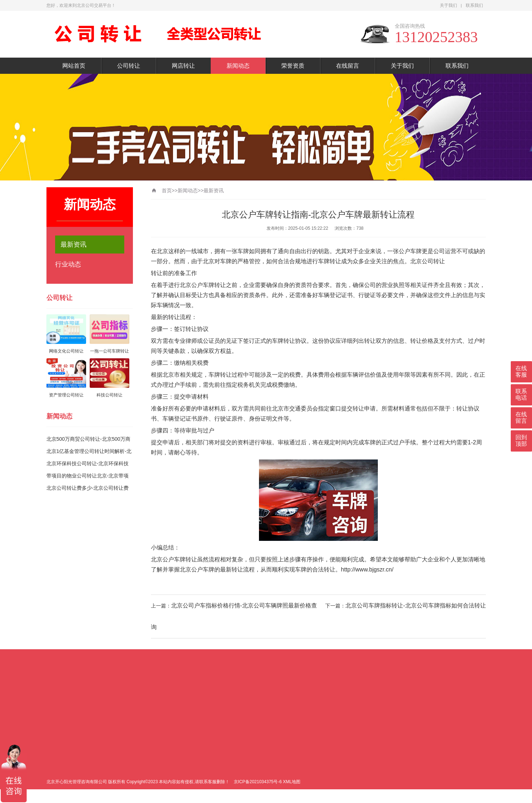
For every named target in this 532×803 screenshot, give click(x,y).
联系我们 (474, 5)
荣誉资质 (293, 66)
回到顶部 (521, 441)
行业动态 (68, 264)
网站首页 (74, 66)
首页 (167, 190)
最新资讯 (73, 245)
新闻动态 (238, 66)
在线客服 (521, 371)
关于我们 (448, 5)
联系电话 (521, 394)
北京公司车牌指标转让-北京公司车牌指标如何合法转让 (415, 605)
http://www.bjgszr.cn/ (367, 569)
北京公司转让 (428, 261)
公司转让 (129, 66)
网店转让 (183, 66)
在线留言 (348, 66)
